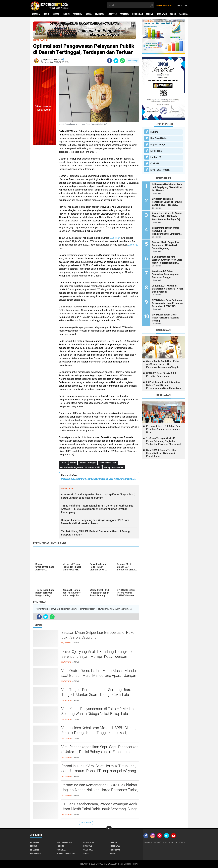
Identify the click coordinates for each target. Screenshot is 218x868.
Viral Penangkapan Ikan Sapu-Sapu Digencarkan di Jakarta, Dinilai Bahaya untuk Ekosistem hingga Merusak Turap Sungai (100, 752)
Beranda (36, 14)
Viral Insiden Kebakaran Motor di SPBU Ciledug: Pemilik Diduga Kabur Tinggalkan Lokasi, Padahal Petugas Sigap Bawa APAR (99, 733)
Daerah (56, 14)
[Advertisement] (45, 188)
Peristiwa (78, 14)
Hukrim (66, 14)
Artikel (63, 463)
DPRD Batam (89, 842)
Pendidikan (138, 14)
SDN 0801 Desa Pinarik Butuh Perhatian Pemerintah (161, 375)
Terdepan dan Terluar (114, 467)
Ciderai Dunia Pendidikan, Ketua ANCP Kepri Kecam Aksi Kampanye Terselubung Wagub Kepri (163, 364)
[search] (130, 5)
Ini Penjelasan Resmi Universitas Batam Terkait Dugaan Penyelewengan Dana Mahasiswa (164, 385)
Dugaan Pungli (158, 145)
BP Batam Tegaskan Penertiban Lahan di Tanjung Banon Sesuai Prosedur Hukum (167, 202)
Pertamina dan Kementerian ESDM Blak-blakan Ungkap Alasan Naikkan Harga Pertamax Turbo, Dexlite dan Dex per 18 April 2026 (100, 790)
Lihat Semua (86, 823)
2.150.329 (133, 245)
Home (36, 40)
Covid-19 (155, 163)
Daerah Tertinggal (88, 463)
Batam (73, 463)
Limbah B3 (156, 157)
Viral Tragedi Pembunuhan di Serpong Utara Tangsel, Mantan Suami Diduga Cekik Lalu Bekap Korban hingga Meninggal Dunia (96, 695)
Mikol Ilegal (156, 151)
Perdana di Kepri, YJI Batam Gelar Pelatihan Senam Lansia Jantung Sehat (164, 429)
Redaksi (157, 842)
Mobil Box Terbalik (160, 170)
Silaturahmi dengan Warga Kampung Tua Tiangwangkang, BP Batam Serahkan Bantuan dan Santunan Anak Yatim (166, 231)
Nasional (183, 14)
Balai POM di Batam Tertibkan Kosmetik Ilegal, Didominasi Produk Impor (162, 453)
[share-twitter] (116, 61)
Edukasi (150, 14)
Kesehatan (162, 14)
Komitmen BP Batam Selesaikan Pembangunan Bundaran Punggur (166, 274)
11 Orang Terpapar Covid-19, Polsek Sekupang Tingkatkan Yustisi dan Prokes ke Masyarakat (164, 441)
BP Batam (35, 842)
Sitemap (183, 842)
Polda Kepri (36, 854)
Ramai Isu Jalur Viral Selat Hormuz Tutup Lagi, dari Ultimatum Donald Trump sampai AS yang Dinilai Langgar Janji (99, 771)
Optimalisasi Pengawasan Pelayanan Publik (80, 467)
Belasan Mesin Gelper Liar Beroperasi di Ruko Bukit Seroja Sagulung (98, 635)
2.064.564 (115, 238)
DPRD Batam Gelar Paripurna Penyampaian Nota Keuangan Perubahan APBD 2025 (167, 303)
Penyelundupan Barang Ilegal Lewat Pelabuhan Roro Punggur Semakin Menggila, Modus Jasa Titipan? (99, 479)
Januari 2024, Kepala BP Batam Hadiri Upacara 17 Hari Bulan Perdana (167, 289)
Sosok (173, 14)
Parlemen (124, 14)
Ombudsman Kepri (108, 463)
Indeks (46, 14)
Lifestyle (112, 14)
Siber (165, 842)
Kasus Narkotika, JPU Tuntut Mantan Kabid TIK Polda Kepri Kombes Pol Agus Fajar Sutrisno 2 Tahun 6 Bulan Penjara (167, 216)
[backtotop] (109, 829)
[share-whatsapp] (122, 61)
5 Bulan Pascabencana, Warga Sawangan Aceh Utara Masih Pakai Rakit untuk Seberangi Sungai (100, 807)
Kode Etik (173, 842)
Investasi (88, 846)
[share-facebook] (110, 61)
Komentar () (133, 61)
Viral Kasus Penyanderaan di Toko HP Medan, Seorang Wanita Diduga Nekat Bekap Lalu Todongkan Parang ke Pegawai (98, 714)
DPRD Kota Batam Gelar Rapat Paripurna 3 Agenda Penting (166, 318)
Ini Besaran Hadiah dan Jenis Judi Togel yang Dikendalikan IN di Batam (167, 187)
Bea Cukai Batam (159, 138)
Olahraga (100, 14)
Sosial (89, 14)
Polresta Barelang (66, 854)
